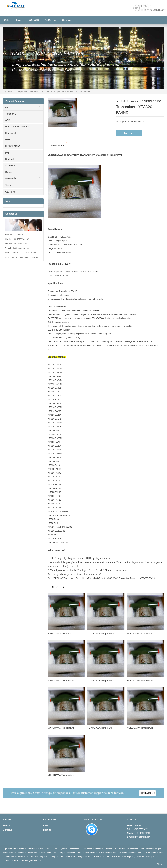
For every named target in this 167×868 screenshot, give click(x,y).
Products (33, 20)
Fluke (8, 107)
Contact (67, 20)
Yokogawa (10, 114)
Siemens (10, 172)
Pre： (50, 578)
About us (51, 20)
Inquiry (129, 133)
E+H (8, 140)
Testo (8, 185)
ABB (8, 120)
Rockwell (10, 159)
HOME (6, 20)
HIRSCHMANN (13, 146)
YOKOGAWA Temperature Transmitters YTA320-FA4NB (76, 578)
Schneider (10, 166)
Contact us (7, 830)
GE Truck (10, 192)
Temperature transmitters (27, 92)
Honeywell (11, 133)
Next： (104, 578)
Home (10, 92)
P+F (7, 153)
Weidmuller (11, 178)
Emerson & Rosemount (17, 127)
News (18, 20)
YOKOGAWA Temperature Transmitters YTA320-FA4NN (131, 578)
